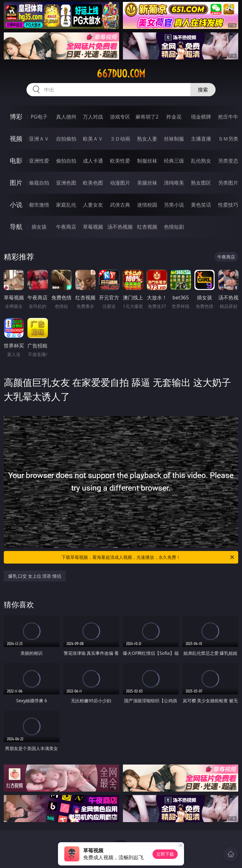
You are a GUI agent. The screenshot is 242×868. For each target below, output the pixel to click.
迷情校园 (147, 205)
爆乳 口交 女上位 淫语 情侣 (35, 576)
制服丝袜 (147, 161)
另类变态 (228, 161)
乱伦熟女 (201, 161)
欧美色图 (93, 183)
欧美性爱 (120, 161)
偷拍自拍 (66, 161)
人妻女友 (93, 205)
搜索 (203, 90)
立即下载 (165, 854)
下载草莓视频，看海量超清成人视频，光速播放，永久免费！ (148, 557)
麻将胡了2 (147, 117)
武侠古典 (120, 205)
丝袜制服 (174, 139)
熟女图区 (201, 183)
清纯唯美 (174, 183)
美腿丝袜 (147, 183)
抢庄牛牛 (228, 117)
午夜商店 (66, 227)
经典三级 (174, 161)
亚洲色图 (66, 183)
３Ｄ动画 (120, 139)
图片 (16, 183)
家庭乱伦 (66, 205)
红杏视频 (147, 227)
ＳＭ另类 (228, 139)
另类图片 (228, 183)
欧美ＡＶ (93, 139)
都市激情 (39, 205)
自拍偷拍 (66, 139)
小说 (16, 205)
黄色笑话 (201, 205)
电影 (16, 161)
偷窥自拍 (39, 183)
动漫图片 (120, 183)
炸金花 (174, 117)
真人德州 (66, 117)
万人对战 (93, 117)
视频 (16, 139)
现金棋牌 (201, 117)
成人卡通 (93, 161)
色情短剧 (174, 227)
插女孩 (39, 227)
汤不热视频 (120, 227)
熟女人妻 (147, 139)
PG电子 (39, 117)
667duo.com (121, 74)
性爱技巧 (228, 205)
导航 (16, 227)
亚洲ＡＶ (39, 139)
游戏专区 (120, 117)
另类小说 (174, 205)
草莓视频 (93, 227)
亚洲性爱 (39, 161)
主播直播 (201, 139)
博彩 (16, 117)
